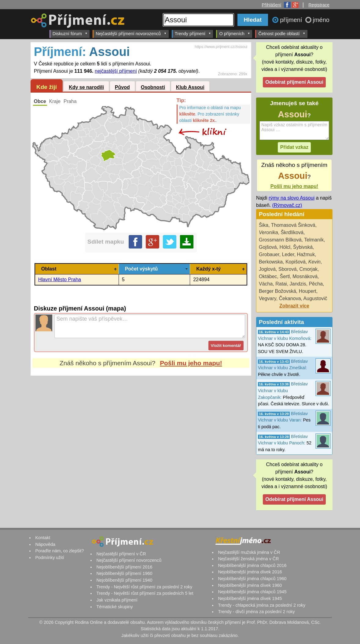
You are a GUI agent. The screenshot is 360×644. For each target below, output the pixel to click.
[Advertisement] (141, 433)
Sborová (288, 269)
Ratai (281, 284)
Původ (122, 87)
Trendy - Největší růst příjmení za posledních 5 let (145, 593)
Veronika (268, 232)
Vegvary (268, 298)
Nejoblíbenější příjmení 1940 (124, 580)
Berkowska (271, 262)
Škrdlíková (292, 232)
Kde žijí (47, 87)
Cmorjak (309, 269)
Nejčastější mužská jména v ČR (249, 552)
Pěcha (316, 284)
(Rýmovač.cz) (287, 205)
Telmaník (314, 240)
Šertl (285, 276)
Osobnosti (153, 87)
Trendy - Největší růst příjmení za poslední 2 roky (144, 587)
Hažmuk (306, 254)
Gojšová (268, 247)
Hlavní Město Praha (60, 280)
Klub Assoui (190, 87)
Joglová (267, 269)
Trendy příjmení (193, 33)
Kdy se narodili (86, 87)
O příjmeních (235, 33)
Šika (264, 225)
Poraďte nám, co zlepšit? (59, 551)
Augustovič (315, 298)
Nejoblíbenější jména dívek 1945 (250, 598)
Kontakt (43, 538)
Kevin (314, 262)
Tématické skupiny (114, 607)
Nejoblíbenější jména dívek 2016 (250, 572)
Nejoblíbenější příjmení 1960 (124, 573)
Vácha (266, 284)
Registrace (319, 5)
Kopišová (296, 262)
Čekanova (290, 298)
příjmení (292, 20)
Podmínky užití (50, 558)
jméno (321, 20)
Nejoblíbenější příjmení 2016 (124, 567)
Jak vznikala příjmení (117, 600)
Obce (40, 101)
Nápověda (45, 544)
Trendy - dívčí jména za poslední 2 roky (256, 612)
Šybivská (303, 247)
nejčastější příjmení (116, 71)
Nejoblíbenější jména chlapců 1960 (252, 579)
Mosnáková (305, 276)
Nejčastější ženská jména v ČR (248, 559)
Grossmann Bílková (280, 240)
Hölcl (285, 247)
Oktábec (268, 276)
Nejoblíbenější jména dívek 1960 (250, 585)
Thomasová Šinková (293, 225)
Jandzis (298, 284)
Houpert (308, 291)
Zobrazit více (294, 306)
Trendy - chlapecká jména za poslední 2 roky (262, 605)
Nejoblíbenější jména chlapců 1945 (252, 592)
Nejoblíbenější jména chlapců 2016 (252, 565)
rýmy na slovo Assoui (292, 198)
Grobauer (269, 254)
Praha (70, 101)
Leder (288, 254)
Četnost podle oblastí (282, 33)
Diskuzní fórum (70, 33)
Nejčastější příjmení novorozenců (131, 33)
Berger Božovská (277, 291)
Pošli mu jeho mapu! (191, 363)
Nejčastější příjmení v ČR (121, 554)
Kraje (55, 101)
